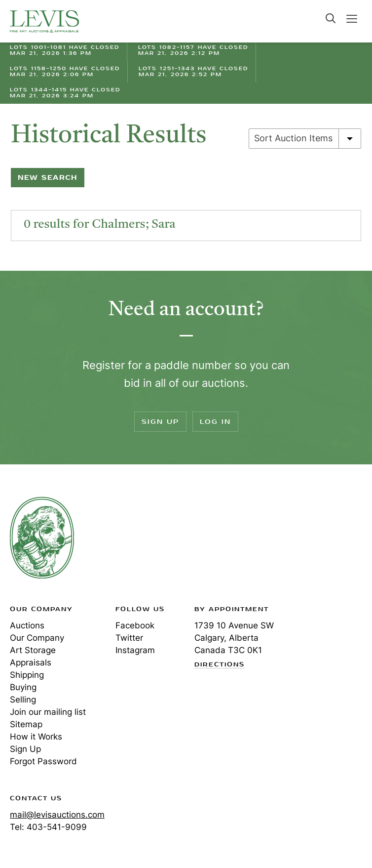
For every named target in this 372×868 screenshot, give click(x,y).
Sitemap (26, 724)
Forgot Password (43, 761)
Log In (215, 422)
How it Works (36, 737)
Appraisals (31, 662)
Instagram (135, 650)
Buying (23, 687)
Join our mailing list (48, 712)
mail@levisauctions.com (57, 815)
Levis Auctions (44, 21)
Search (331, 18)
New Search (48, 178)
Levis (42, 537)
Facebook (135, 625)
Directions (220, 665)
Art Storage (33, 650)
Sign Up (160, 422)
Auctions (27, 625)
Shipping (27, 675)
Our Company (37, 638)
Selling (23, 700)
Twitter (129, 638)
